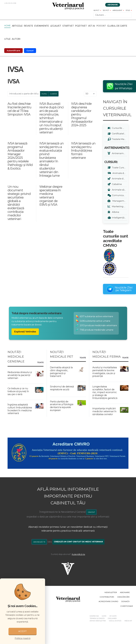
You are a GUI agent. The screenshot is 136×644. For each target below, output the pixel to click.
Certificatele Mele (119, 133)
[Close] (43, 580)
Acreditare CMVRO (108, 601)
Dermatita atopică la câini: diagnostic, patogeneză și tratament (61, 372)
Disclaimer (112, 618)
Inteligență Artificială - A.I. (119, 218)
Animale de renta (119, 173)
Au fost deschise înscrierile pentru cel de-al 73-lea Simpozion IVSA (19, 109)
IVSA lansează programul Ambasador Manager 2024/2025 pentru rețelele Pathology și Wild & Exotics (20, 156)
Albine (115, 212)
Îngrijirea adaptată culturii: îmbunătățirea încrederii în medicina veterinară (20, 409)
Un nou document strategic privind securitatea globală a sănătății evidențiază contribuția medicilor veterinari (19, 203)
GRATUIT (91, 512)
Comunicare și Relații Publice (119, 195)
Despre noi (94, 616)
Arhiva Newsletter (98, 621)
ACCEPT (23, 631)
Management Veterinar (119, 201)
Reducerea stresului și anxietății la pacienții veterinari (20, 375)
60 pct (96, 10)
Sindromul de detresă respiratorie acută (62, 388)
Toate (40, 363)
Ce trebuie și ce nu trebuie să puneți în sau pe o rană (18, 391)
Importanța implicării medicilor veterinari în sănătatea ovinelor (104, 411)
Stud (128, 10)
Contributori (107, 597)
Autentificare (13, 51)
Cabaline (116, 184)
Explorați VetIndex (25, 332)
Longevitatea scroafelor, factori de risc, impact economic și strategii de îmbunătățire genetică (105, 392)
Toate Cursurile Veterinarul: (119, 167)
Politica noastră (23, 638)
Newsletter (111, 592)
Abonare (113, 5)
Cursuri (30, 51)
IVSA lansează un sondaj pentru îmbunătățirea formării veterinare (83, 150)
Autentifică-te (78, 554)
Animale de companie (119, 179)
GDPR (104, 616)
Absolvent (117, 10)
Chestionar (127, 606)
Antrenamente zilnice (119, 153)
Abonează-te (39, 542)
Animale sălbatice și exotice (119, 190)
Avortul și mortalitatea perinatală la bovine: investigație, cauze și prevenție (105, 372)
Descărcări (123, 597)
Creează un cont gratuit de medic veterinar (78, 542)
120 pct (106, 10)
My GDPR (113, 616)
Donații (125, 601)
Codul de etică (115, 621)
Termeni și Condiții (97, 618)
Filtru (44, 94)
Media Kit (128, 621)
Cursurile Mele (119, 128)
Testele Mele (119, 139)
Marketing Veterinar (119, 206)
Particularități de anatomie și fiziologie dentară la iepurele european (62, 406)
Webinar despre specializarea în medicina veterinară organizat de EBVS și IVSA (51, 196)
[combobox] (113, 15)
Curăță (53, 94)
